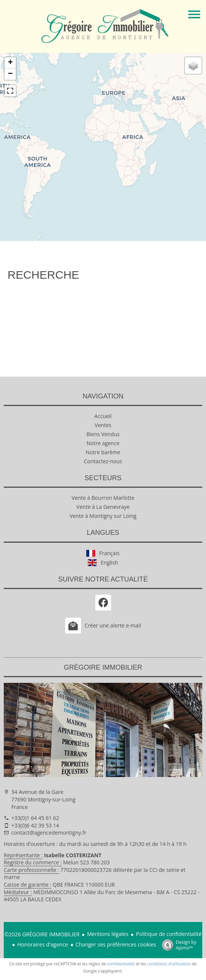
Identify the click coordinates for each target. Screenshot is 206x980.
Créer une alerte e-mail (103, 626)
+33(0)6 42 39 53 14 (35, 825)
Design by (177, 945)
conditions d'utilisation (169, 964)
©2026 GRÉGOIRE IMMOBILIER (42, 934)
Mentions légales (108, 934)
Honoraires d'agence (43, 944)
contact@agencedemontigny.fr (49, 833)
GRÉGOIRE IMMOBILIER (103, 667)
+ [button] (10, 63)
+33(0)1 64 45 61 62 (35, 818)
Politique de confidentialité (169, 934)
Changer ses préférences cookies (116, 944)
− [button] (10, 74)
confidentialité (121, 964)
